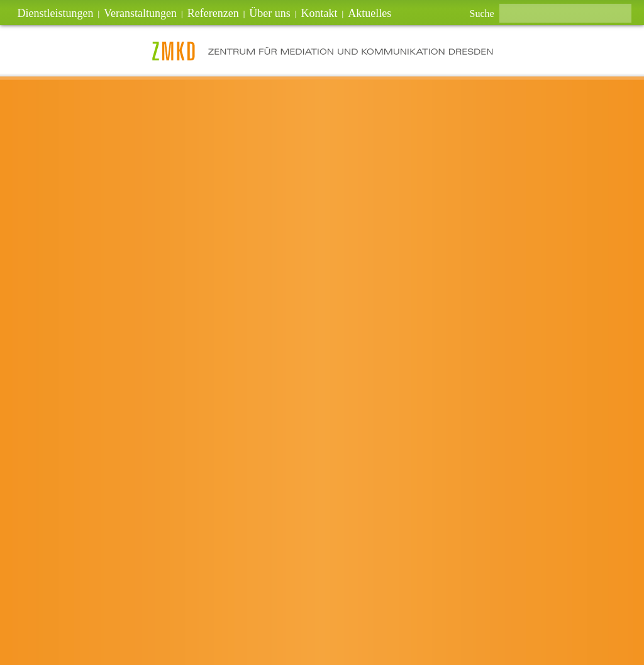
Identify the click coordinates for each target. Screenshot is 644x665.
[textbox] (565, 13)
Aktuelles (369, 13)
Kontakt (319, 13)
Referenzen (213, 13)
